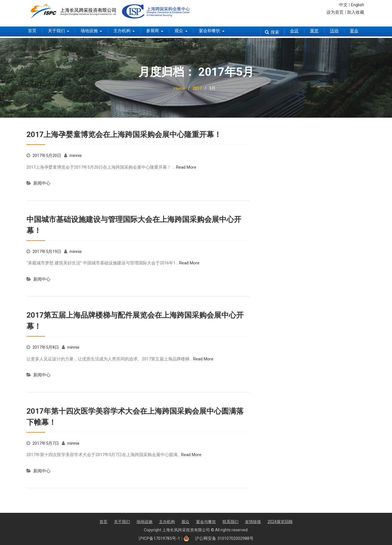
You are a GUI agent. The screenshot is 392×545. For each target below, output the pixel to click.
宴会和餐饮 (210, 31)
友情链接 (253, 522)
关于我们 (56, 31)
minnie (76, 156)
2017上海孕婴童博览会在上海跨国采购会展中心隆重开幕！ (124, 134)
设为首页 (335, 12)
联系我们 (230, 522)
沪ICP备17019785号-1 (159, 538)
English (358, 5)
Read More (186, 167)
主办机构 (122, 31)
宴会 (354, 31)
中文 (343, 5)
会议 (294, 31)
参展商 (153, 31)
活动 (334, 31)
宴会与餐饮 (206, 522)
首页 (32, 31)
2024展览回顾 (280, 522)
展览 (314, 31)
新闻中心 (42, 183)
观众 (179, 31)
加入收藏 (356, 12)
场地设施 (89, 31)
